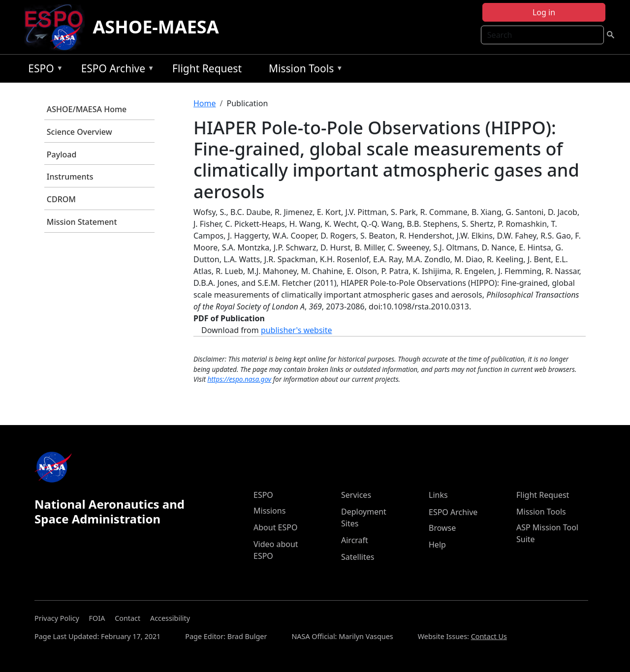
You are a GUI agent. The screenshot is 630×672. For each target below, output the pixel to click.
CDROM (61, 199)
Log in (544, 12)
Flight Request (207, 68)
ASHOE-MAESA (156, 27)
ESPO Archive (115, 70)
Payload (62, 154)
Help (437, 545)
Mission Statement (82, 222)
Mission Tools (303, 70)
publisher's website (297, 330)
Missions (269, 511)
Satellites (358, 557)
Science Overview (79, 132)
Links (438, 495)
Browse (442, 528)
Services (356, 495)
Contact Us (489, 636)
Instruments (70, 177)
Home (205, 103)
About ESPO (275, 527)
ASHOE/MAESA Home (87, 109)
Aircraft (355, 540)
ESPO (43, 70)
